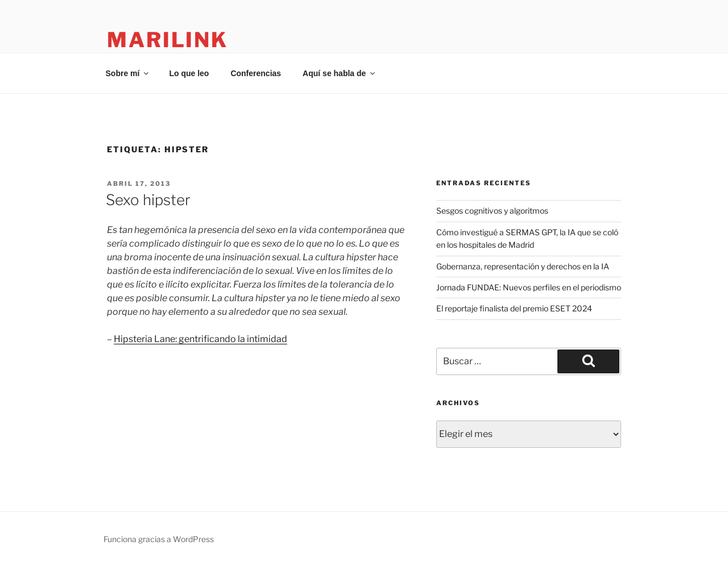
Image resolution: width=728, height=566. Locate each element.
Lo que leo (189, 73)
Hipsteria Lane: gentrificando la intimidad (200, 339)
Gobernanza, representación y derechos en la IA (523, 266)
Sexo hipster (148, 200)
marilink (167, 40)
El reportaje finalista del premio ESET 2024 (514, 308)
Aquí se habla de (340, 73)
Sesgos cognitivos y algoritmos (492, 211)
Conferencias (256, 73)
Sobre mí (128, 73)
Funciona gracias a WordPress (159, 539)
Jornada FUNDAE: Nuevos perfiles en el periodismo (529, 287)
